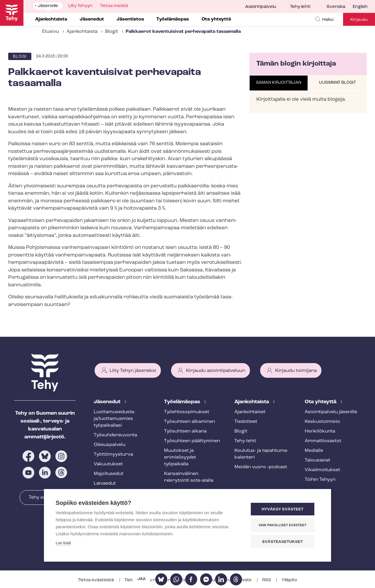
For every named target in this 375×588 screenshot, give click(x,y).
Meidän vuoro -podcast (261, 467)
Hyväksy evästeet (284, 509)
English (360, 7)
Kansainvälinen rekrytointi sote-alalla (189, 477)
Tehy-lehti (300, 7)
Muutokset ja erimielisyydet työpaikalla (180, 457)
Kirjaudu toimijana (296, 371)
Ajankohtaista (82, 32)
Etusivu (51, 32)
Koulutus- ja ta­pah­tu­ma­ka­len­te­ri (261, 454)
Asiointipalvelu (261, 7)
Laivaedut (105, 483)
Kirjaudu (359, 20)
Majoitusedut (109, 474)
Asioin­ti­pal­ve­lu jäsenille (331, 412)
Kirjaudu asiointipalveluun (216, 371)
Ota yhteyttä (321, 402)
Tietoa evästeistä (96, 580)
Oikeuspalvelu (110, 445)
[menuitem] (340, 7)
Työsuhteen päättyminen (192, 441)
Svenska (336, 7)
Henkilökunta (320, 431)
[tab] (279, 83)
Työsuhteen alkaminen (190, 422)
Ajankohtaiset (250, 412)
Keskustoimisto (322, 422)
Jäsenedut (108, 402)
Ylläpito (289, 580)
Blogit (112, 32)
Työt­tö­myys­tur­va (113, 454)
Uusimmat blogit (337, 83)
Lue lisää (63, 543)
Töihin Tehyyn (320, 480)
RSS (267, 580)
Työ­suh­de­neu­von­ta (115, 435)
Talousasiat (317, 460)
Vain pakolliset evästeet (284, 525)
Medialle (314, 451)
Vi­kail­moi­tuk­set (322, 470)
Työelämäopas (183, 402)
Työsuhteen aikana (185, 431)
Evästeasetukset (284, 542)
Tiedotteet (246, 422)
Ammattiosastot (323, 441)
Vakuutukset (108, 464)
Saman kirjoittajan (279, 83)
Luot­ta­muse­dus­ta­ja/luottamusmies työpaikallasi (115, 419)
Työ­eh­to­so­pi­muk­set (187, 412)
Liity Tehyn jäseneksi (133, 371)
